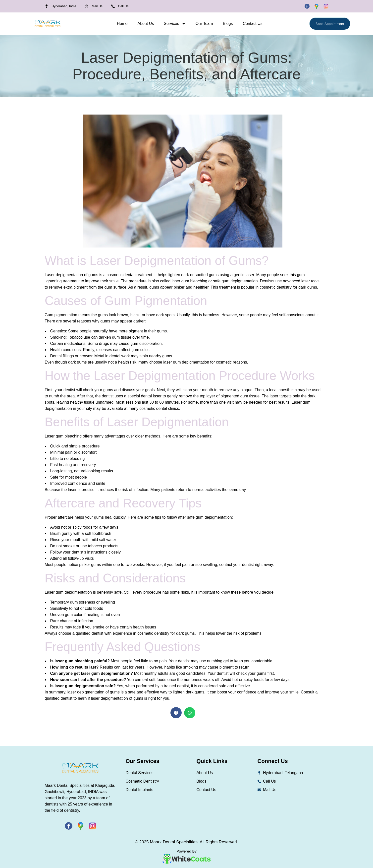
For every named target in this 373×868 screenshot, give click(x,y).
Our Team (204, 24)
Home (122, 24)
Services (175, 24)
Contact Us (253, 24)
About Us (146, 24)
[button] (176, 713)
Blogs (228, 24)
